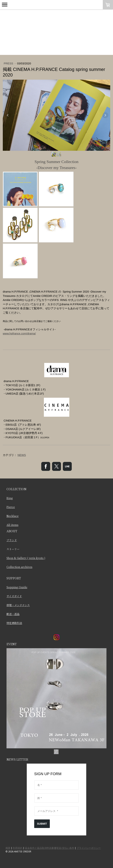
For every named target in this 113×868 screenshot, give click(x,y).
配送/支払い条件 (65, 848)
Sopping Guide (17, 587)
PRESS (9, 63)
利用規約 (18, 848)
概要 (8, 848)
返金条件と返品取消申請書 (39, 848)
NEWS (22, 455)
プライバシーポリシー (89, 848)
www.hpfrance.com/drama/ (19, 333)
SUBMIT (42, 824)
